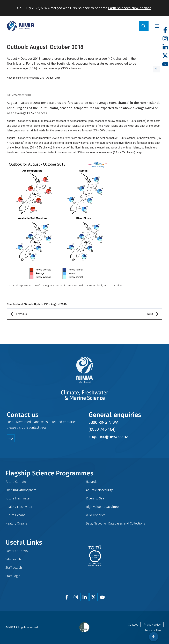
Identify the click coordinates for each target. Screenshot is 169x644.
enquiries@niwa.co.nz (108, 437)
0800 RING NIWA (104, 422)
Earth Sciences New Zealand (130, 8)
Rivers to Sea (95, 498)
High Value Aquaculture (102, 507)
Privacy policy (152, 625)
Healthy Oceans (16, 523)
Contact (133, 625)
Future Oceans (15, 515)
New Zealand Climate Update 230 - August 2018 (34, 78)
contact (34, 427)
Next (150, 314)
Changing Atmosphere (21, 490)
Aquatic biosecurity (99, 490)
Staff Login (13, 576)
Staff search (14, 568)
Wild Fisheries (96, 515)
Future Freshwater (18, 498)
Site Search (13, 559)
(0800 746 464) (102, 429)
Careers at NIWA (17, 551)
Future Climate (16, 482)
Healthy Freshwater (19, 507)
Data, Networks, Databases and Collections (116, 523)
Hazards (92, 482)
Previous (21, 314)
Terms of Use (153, 630)
